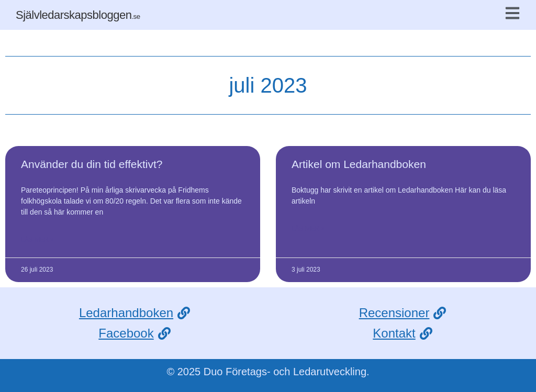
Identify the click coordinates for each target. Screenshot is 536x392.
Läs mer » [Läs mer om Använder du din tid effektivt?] (37, 240)
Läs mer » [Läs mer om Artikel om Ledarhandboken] (308, 229)
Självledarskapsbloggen (78, 15)
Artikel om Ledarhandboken (359, 164)
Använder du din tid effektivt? (92, 164)
